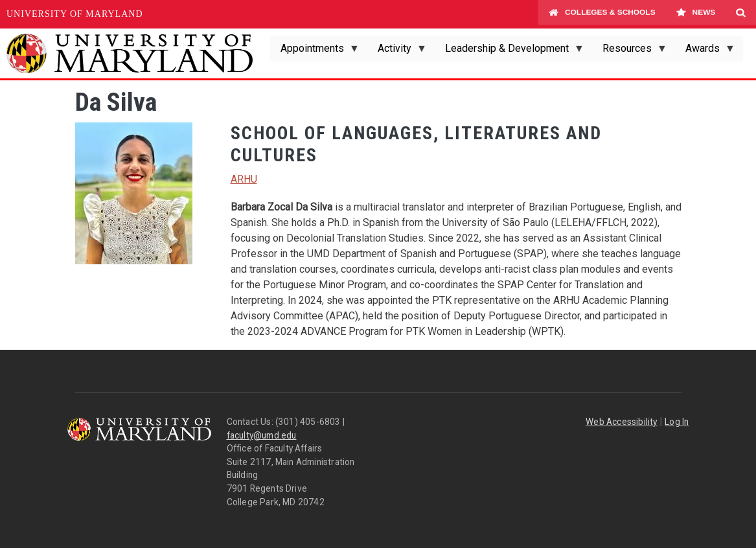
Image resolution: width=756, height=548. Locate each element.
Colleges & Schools (602, 14)
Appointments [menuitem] (315, 52)
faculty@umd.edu (262, 435)
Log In (677, 422)
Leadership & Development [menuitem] (510, 52)
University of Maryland (75, 14)
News (695, 14)
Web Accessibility (621, 422)
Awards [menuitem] (705, 52)
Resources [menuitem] (630, 52)
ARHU (244, 179)
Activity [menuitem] (397, 52)
